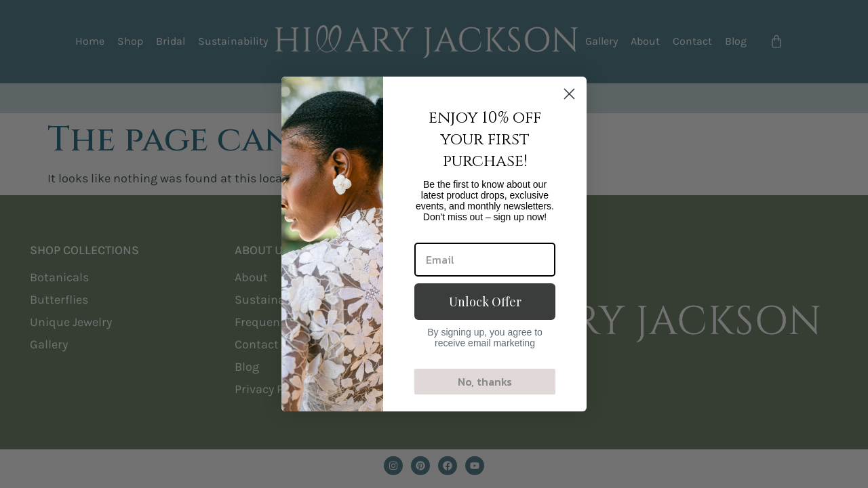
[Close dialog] (569, 94)
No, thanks (485, 382)
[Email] (485, 260)
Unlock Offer (485, 302)
